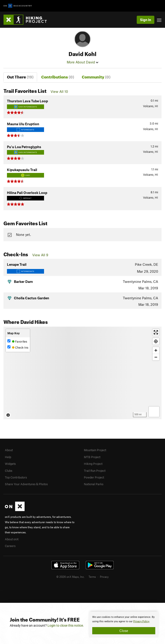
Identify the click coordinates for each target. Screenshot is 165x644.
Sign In (146, 20)
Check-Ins (18, 347)
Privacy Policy (141, 621)
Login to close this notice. (66, 625)
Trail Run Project (95, 471)
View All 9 (40, 255)
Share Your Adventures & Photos (26, 484)
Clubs (9, 471)
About (9, 450)
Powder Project (94, 477)
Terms (92, 577)
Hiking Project (93, 464)
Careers (10, 546)
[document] (124, 625)
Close (124, 631)
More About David (82, 62)
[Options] (154, 412)
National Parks (94, 484)
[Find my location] (156, 341)
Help (8, 457)
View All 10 (59, 91)
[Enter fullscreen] (156, 332)
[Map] (82, 373)
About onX (12, 539)
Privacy (104, 577)
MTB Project (92, 457)
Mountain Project (95, 450)
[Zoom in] (156, 350)
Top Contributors (16, 477)
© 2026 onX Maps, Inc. (70, 577)
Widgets (10, 464)
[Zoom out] (156, 357)
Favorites (17, 341)
